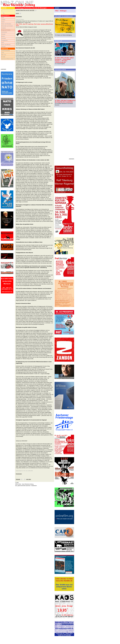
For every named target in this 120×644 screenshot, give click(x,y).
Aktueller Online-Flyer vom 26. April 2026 (25, 10)
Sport (3, 42)
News (3, 18)
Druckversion (19, 17)
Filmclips (4, 38)
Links (3, 53)
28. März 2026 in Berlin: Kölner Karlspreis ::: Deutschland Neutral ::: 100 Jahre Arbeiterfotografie (64, 60)
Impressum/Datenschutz (7, 59)
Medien (3, 36)
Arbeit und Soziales (6, 24)
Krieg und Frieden (6, 30)
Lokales (3, 20)
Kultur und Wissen (6, 45)
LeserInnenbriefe (6, 51)
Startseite (18, 479)
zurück (17, 13)
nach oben (29, 479)
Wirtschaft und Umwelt (7, 26)
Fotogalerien (4, 40)
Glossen (3, 34)
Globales (4, 28)
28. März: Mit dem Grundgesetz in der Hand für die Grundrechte (65, 101)
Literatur (3, 47)
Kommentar (4, 32)
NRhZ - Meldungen (61, 11)
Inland (3, 22)
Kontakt (3, 57)
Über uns (4, 55)
